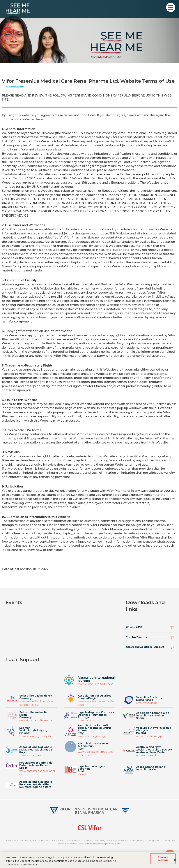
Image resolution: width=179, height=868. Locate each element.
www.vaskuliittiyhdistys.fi (35, 736)
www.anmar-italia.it (31, 755)
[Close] (175, 862)
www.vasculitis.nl (147, 703)
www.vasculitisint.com (96, 684)
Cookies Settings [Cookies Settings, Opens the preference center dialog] (163, 860)
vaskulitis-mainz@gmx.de (36, 720)
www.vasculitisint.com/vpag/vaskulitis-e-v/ (36, 703)
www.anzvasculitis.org (150, 755)
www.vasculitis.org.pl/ (150, 736)
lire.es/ (82, 774)
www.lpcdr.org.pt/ (89, 720)
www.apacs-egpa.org (91, 736)
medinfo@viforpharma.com (104, 844)
